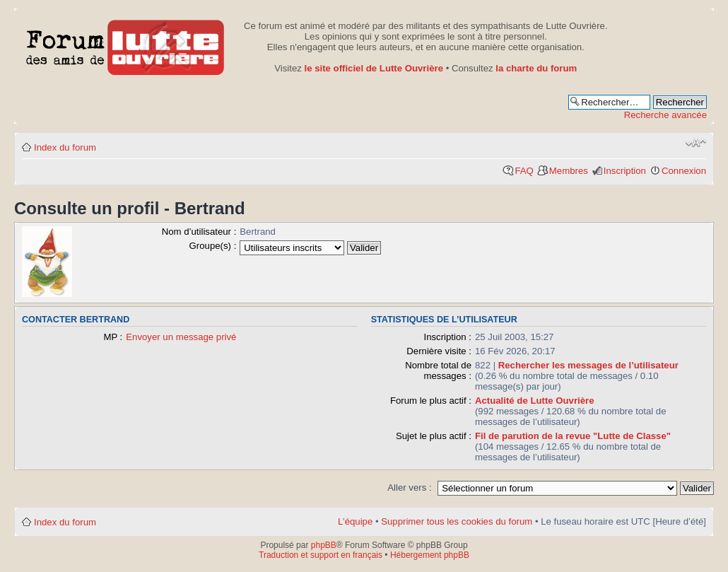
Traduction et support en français (321, 555)
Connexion (684, 171)
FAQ (524, 171)
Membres (569, 171)
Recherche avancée (665, 115)
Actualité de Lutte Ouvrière (535, 401)
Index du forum (65, 147)
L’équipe (355, 521)
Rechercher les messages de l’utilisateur (588, 365)
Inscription (625, 171)
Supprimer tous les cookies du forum (457, 521)
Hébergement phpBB (430, 555)
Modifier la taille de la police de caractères (696, 143)
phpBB (324, 545)
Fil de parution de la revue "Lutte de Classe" (573, 436)
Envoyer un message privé (181, 337)
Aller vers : (409, 488)
